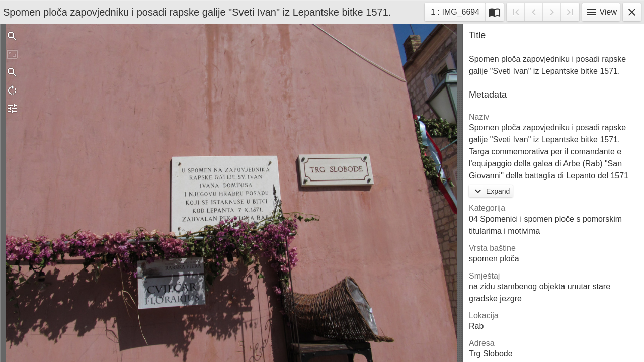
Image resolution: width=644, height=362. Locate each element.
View (601, 12)
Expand (491, 191)
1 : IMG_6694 (455, 13)
